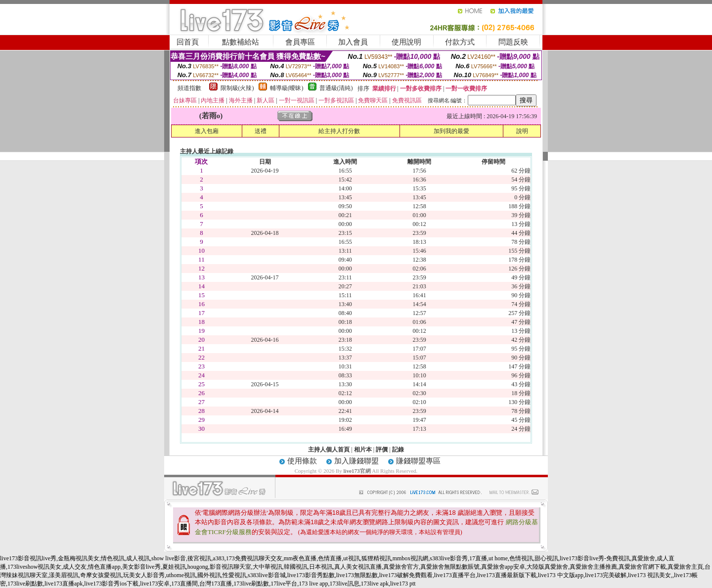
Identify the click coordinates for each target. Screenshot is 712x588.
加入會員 (353, 42)
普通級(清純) (336, 88)
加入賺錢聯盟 (356, 461)
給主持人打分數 (339, 131)
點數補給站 (241, 42)
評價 (382, 450)
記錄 (398, 450)
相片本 (363, 450)
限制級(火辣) (237, 88)
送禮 (261, 131)
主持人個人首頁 (329, 450)
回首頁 (188, 42)
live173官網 (357, 471)
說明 (522, 131)
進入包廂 (207, 131)
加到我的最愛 (451, 131)
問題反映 (513, 42)
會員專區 (300, 42)
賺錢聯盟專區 (418, 461)
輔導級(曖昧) (287, 88)
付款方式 (460, 42)
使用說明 (406, 42)
